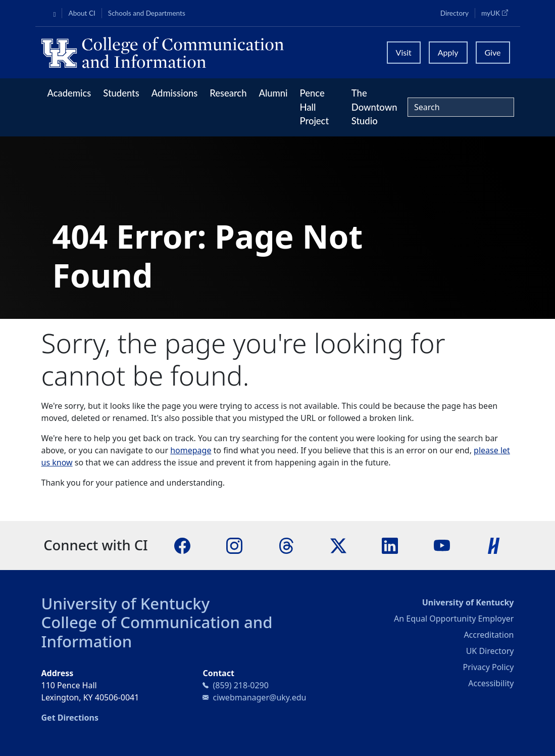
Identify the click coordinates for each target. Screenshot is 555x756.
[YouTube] (442, 545)
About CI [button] (82, 13)
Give (493, 52)
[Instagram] (234, 545)
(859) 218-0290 (240, 685)
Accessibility (491, 683)
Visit (404, 52)
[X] (338, 545)
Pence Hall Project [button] (315, 107)
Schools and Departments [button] (147, 13)
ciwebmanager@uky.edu (259, 697)
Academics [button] (69, 93)
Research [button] (228, 93)
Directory (455, 13)
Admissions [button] (175, 93)
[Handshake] (494, 545)
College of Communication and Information (157, 631)
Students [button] (121, 93)
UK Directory (490, 651)
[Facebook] (182, 545)
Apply (448, 52)
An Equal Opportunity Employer (454, 619)
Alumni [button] (273, 93)
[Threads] (286, 545)
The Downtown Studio (374, 107)
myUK (497, 13)
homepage (191, 450)
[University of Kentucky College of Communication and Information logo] (208, 53)
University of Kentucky (126, 603)
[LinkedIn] (390, 545)
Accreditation (489, 635)
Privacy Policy (488, 667)
